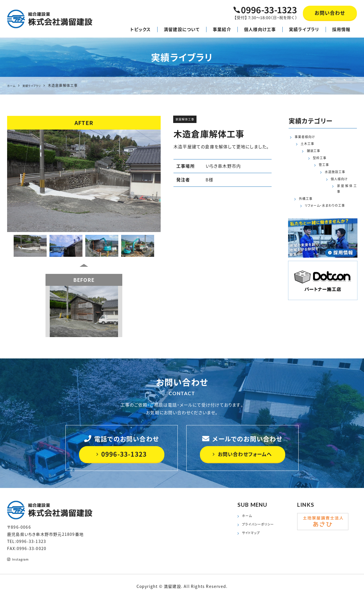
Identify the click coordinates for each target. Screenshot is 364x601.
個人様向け (305, 189)
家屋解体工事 (188, 121)
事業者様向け (308, 138)
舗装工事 (308, 155)
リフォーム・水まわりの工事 (324, 215)
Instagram (21, 560)
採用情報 (341, 29)
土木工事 (308, 146)
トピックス (141, 29)
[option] (84, 181)
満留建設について (182, 29)
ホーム (248, 516)
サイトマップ (253, 537)
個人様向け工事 (260, 29)
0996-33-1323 (122, 454)
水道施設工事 (312, 180)
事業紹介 (222, 29)
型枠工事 (308, 163)
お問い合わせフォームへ (242, 454)
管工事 (305, 172)
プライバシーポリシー (262, 527)
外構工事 (308, 206)
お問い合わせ (330, 13)
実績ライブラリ (304, 29)
